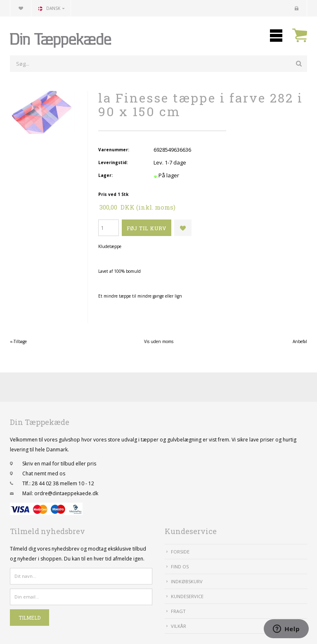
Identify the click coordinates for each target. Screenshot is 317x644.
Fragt (178, 611)
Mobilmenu (276, 36)
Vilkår (179, 626)
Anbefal (300, 341)
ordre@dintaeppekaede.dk (66, 493)
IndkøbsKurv (187, 581)
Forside (180, 552)
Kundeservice (187, 596)
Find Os (180, 566)
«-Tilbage (18, 341)
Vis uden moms (159, 341)
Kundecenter (296, 8)
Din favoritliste (21, 8)
